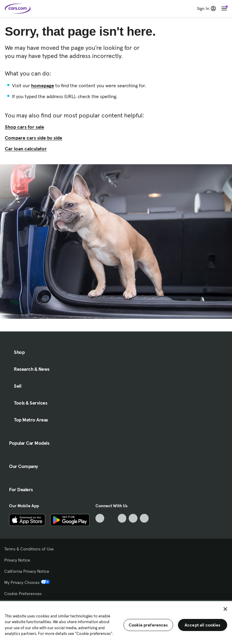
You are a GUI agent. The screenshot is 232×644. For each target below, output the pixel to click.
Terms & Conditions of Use (29, 549)
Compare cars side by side (34, 138)
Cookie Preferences (23, 594)
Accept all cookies (203, 625)
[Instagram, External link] (133, 518)
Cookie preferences (148, 625)
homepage (43, 85)
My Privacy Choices (27, 582)
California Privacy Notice (27, 571)
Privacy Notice (17, 560)
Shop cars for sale (24, 127)
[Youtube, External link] (122, 518)
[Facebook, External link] (111, 518)
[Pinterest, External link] (144, 518)
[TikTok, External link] (100, 518)
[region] (116, 622)
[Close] (225, 609)
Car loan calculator (26, 149)
